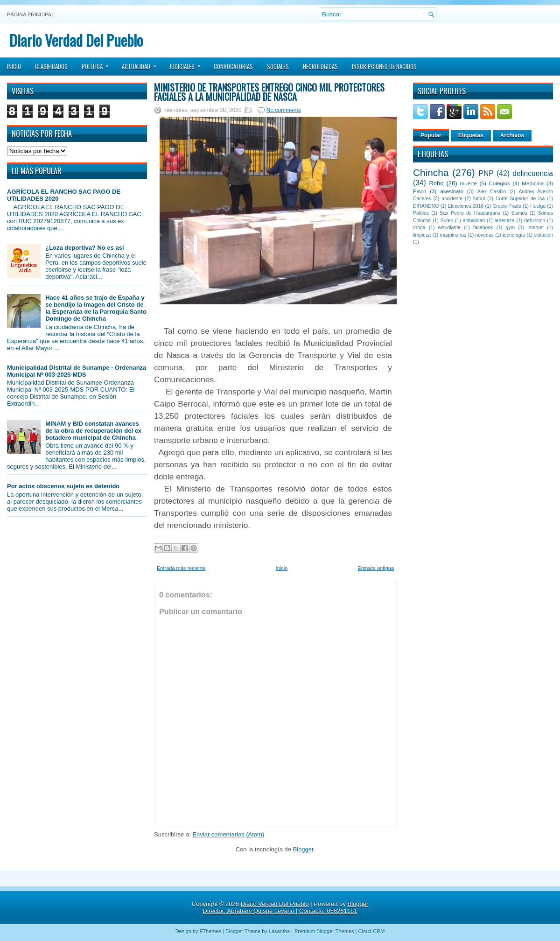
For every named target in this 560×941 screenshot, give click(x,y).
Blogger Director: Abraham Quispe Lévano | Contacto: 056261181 (286, 907)
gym (511, 228)
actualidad (474, 221)
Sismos (519, 213)
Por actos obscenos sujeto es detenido (63, 486)
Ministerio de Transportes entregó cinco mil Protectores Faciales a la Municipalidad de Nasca (269, 92)
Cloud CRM (371, 931)
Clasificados (51, 66)
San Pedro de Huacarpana (470, 213)
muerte (469, 183)
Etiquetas (471, 135)
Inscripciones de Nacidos (384, 66)
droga (419, 228)
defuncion (535, 221)
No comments (284, 110)
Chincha (431, 172)
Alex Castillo (492, 192)
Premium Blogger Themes (324, 931)
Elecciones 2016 (466, 206)
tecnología (514, 235)
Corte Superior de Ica (520, 199)
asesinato (452, 191)
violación (544, 235)
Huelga (538, 206)
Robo (436, 183)
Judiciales (188, 63)
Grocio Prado (507, 206)
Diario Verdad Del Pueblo (76, 40)
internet (535, 228)
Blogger (303, 849)
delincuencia (533, 173)
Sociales (278, 66)
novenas (485, 235)
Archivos (512, 135)
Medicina (533, 183)
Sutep (447, 221)
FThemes (210, 931)
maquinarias (453, 235)
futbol (479, 199)
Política (98, 63)
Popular (431, 135)
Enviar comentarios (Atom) (228, 834)
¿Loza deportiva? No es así (84, 248)
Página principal (31, 14)
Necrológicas (320, 66)
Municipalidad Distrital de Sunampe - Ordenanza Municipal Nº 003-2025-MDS (77, 371)
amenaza (505, 221)
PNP (486, 173)
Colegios (499, 183)
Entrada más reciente (181, 568)
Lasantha (279, 931)
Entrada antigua (376, 568)
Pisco (420, 191)
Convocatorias (233, 66)
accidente (452, 199)
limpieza (422, 235)
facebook (483, 228)
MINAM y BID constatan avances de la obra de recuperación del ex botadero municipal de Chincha (93, 431)
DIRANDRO (426, 206)
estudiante (449, 228)
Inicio (14, 66)
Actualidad (142, 63)
